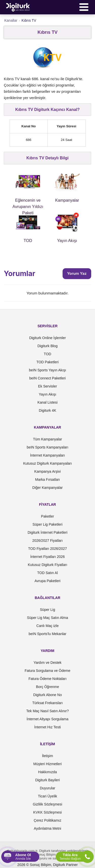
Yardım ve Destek (47, 663)
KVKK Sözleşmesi (48, 812)
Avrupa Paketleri (47, 581)
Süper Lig (48, 610)
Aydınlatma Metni (48, 828)
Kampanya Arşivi (47, 471)
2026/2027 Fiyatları (48, 541)
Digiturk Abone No (48, 695)
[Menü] (84, 7)
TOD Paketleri (48, 362)
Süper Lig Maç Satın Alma (48, 618)
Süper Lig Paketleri (47, 524)
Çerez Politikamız (48, 820)
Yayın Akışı (48, 394)
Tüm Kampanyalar (47, 439)
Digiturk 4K (47, 410)
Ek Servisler (48, 386)
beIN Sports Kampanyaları (47, 447)
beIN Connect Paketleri (48, 378)
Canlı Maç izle (48, 626)
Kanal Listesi (48, 402)
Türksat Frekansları (48, 703)
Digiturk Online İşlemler (48, 338)
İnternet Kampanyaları (48, 455)
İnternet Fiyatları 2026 (47, 557)
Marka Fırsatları (47, 480)
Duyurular (48, 788)
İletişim (48, 756)
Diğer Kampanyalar (48, 488)
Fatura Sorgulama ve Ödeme (48, 671)
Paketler (48, 516)
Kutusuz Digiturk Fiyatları (48, 565)
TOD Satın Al (48, 573)
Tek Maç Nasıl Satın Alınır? (47, 711)
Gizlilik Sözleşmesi (48, 804)
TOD (48, 354)
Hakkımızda (48, 772)
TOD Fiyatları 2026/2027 (48, 549)
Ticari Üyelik (48, 796)
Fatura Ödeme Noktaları (47, 679)
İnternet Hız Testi (48, 727)
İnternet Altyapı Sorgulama (48, 719)
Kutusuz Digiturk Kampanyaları (47, 463)
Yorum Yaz (77, 273)
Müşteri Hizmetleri (47, 764)
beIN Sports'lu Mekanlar (48, 634)
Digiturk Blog (48, 346)
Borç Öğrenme (48, 687)
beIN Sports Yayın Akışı (48, 370)
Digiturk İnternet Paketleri (48, 532)
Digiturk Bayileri (48, 780)
